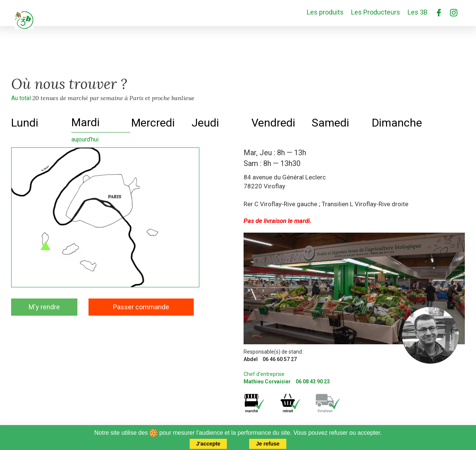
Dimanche (397, 123)
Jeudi (205, 123)
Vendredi (273, 123)
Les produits (325, 12)
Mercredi (153, 123)
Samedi (330, 123)
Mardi (86, 122)
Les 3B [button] (418, 12)
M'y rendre (44, 307)
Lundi (25, 123)
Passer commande (141, 307)
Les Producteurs (376, 12)
